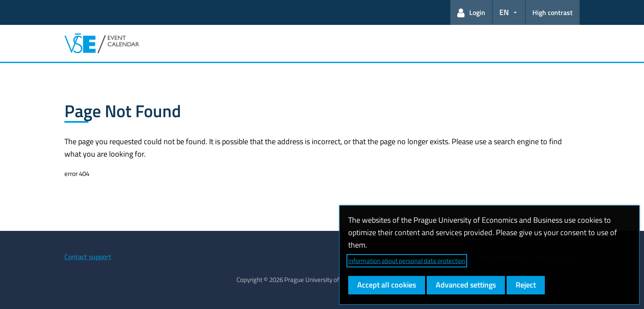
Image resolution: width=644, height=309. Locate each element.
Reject (526, 285)
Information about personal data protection (407, 261)
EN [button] (504, 12)
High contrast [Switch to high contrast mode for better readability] (553, 12)
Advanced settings (466, 285)
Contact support (88, 257)
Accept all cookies (387, 285)
